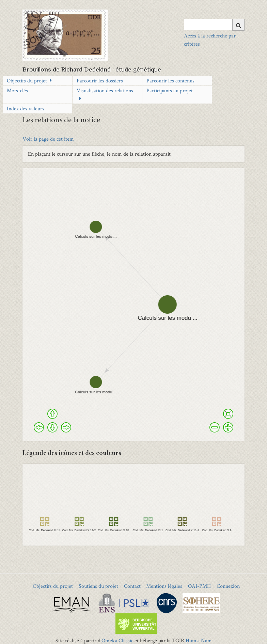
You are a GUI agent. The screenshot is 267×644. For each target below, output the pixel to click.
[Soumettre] (238, 25)
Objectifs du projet (27, 81)
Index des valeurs (26, 108)
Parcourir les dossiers (100, 81)
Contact (132, 586)
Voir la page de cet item (48, 139)
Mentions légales (164, 586)
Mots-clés (17, 90)
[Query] (214, 25)
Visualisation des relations (105, 90)
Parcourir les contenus (170, 81)
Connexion (228, 586)
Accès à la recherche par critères (210, 40)
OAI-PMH (199, 586)
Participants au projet (170, 90)
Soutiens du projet (98, 586)
